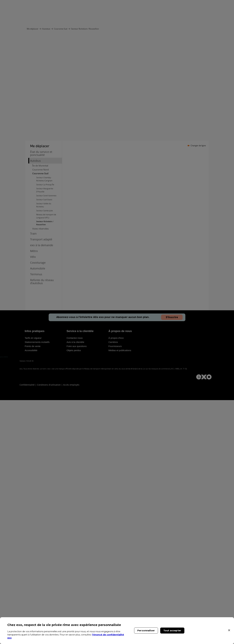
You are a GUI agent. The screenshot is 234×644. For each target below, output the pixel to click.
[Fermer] (229, 630)
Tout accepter (172, 630)
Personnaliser (146, 630)
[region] (117, 631)
